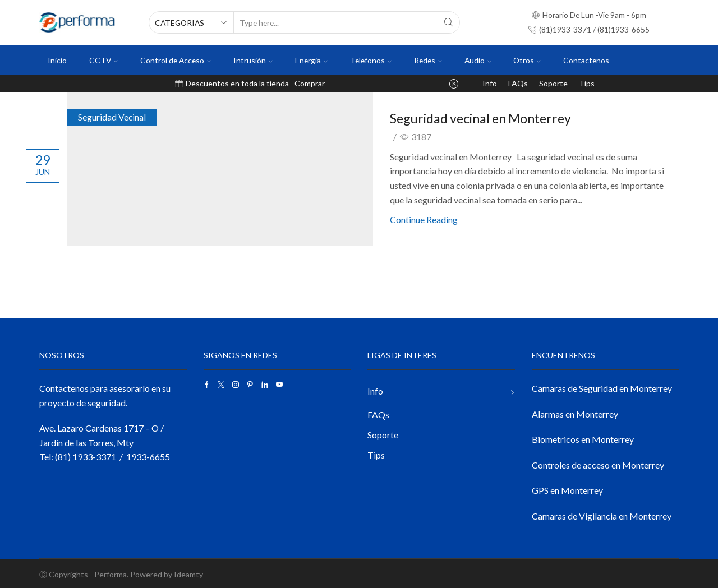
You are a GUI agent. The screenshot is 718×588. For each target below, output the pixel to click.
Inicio (57, 60)
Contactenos (586, 60)
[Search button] (449, 22)
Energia (311, 60)
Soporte (553, 83)
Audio (478, 60)
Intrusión (253, 60)
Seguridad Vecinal (120, 117)
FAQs (518, 83)
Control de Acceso (176, 60)
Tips (587, 83)
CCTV (103, 60)
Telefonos (371, 60)
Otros (527, 60)
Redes (428, 60)
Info (490, 83)
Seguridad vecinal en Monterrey (490, 117)
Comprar (310, 83)
